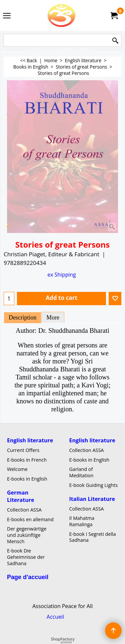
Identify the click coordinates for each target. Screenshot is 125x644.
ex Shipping (61, 275)
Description (22, 318)
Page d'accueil (28, 577)
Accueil (55, 617)
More (53, 318)
